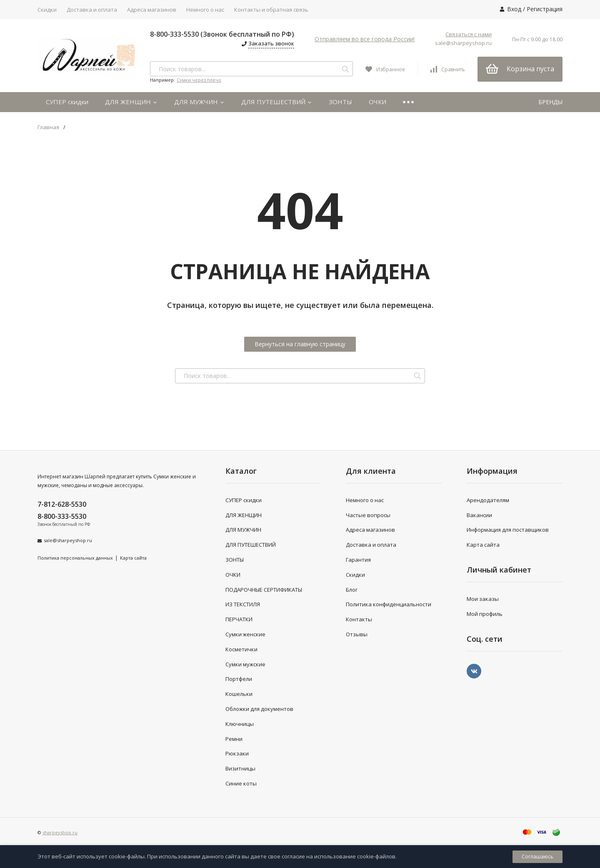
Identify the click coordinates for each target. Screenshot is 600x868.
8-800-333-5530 (62, 516)
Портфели (239, 679)
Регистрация (545, 9)
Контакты (359, 619)
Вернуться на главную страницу (300, 344)
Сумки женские (245, 634)
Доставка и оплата (92, 10)
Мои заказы (483, 599)
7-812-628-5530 (62, 504)
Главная (48, 127)
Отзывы (357, 634)
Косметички (241, 649)
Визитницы (240, 768)
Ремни (234, 739)
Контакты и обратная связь (271, 10)
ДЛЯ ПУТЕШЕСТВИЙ (277, 102)
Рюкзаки (237, 753)
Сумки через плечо (199, 80)
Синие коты (241, 783)
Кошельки (239, 694)
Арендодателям (488, 500)
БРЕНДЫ (550, 102)
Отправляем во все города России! (365, 39)
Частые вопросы (368, 515)
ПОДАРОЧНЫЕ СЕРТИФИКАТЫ (264, 590)
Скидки (47, 10)
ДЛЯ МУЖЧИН (199, 102)
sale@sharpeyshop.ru (463, 43)
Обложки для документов (259, 709)
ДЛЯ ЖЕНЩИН (131, 102)
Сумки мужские (245, 664)
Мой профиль (485, 614)
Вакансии (479, 515)
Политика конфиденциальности (389, 604)
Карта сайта (133, 558)
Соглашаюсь (537, 857)
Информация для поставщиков (508, 530)
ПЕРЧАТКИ (239, 619)
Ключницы (240, 724)
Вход (514, 9)
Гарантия (358, 560)
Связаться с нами (469, 34)
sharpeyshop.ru (60, 832)
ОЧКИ (377, 102)
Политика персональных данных (75, 558)
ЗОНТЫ (340, 102)
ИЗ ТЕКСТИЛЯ (243, 604)
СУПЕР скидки (67, 102)
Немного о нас (205, 10)
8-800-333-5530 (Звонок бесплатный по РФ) (222, 34)
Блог (352, 590)
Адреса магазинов (152, 10)
